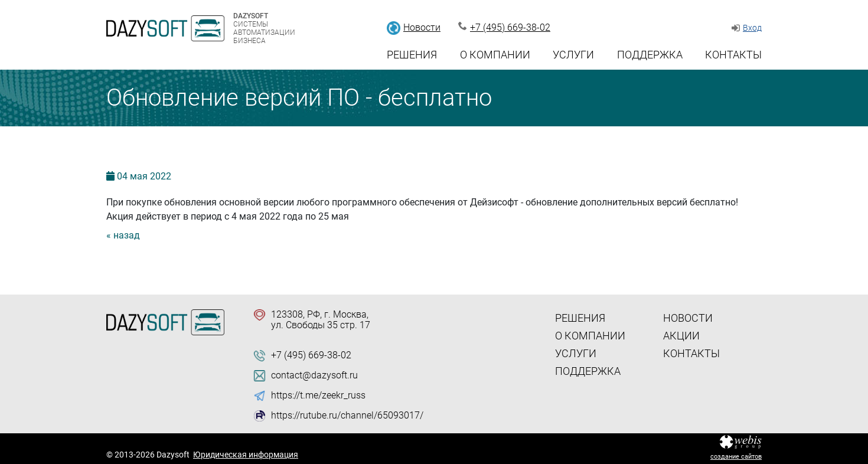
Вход (752, 28)
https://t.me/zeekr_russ (318, 396)
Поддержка (650, 55)
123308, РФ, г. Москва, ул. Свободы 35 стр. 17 (321, 320)
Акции (681, 336)
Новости (422, 27)
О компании (495, 55)
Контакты (733, 55)
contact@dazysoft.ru (314, 375)
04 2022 (144, 176)
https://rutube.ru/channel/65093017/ (347, 416)
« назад (123, 235)
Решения (412, 55)
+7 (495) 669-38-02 (510, 27)
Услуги (573, 55)
